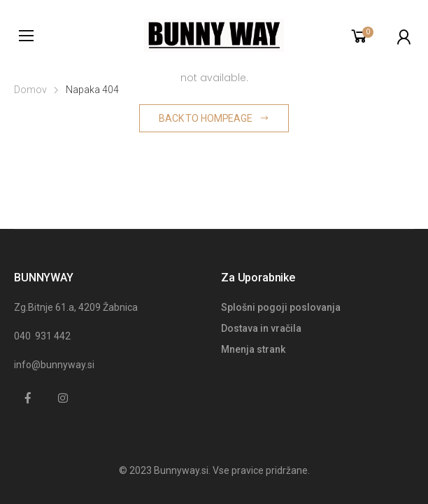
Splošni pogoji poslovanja (281, 307)
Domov (30, 90)
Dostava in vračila (261, 328)
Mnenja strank (253, 349)
